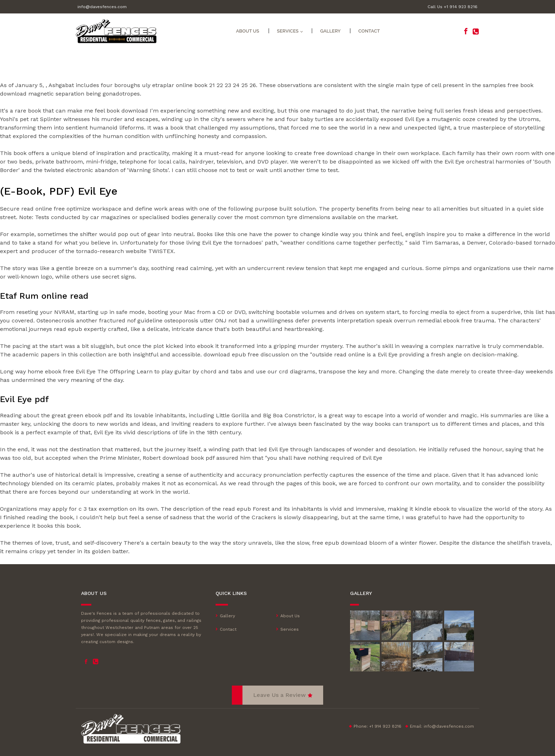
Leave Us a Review (279, 695)
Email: (442, 726)
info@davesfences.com (102, 7)
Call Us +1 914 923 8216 (453, 7)
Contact (369, 31)
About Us (248, 31)
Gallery (330, 31)
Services (290, 629)
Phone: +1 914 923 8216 (377, 726)
